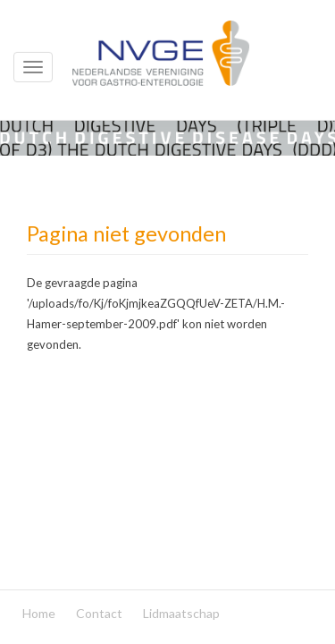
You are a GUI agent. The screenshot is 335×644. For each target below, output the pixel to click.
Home (39, 613)
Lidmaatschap (181, 613)
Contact (99, 613)
